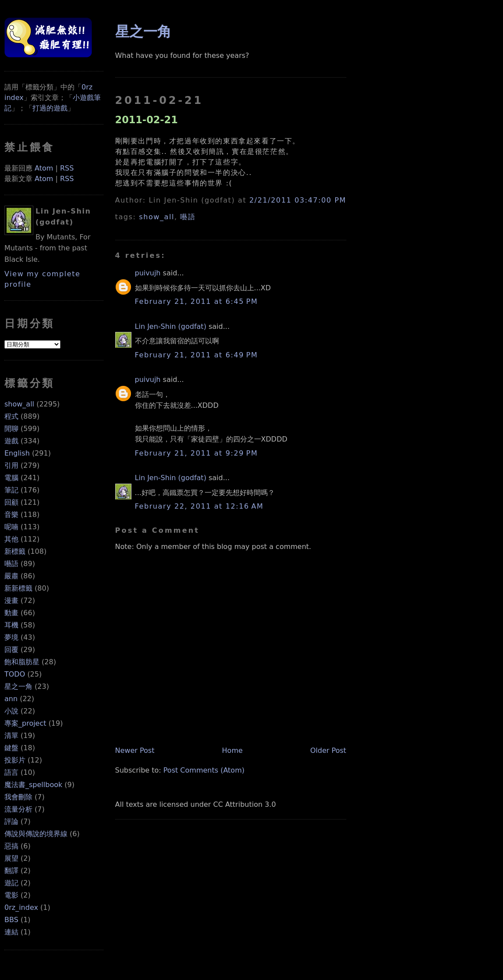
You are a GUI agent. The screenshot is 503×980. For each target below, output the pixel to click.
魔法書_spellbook (33, 785)
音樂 (11, 515)
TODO (15, 674)
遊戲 (11, 441)
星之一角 (18, 686)
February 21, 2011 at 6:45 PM (197, 301)
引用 (11, 465)
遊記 (11, 883)
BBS (11, 920)
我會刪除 (18, 797)
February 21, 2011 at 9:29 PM (197, 453)
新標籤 (15, 551)
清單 (11, 736)
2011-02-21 (147, 120)
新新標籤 (18, 588)
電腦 (11, 478)
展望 (11, 858)
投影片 (15, 760)
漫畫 (11, 600)
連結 (11, 932)
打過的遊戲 (50, 108)
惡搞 (11, 846)
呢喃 (11, 527)
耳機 (11, 625)
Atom (44, 168)
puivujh (148, 273)
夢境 (11, 637)
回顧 (11, 502)
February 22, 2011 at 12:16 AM (199, 506)
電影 (11, 895)
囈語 (11, 564)
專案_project (25, 723)
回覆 (11, 650)
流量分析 (18, 809)
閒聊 (11, 429)
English (17, 453)
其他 (11, 539)
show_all (19, 404)
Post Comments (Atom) (204, 770)
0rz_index (21, 907)
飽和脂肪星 (22, 662)
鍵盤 (11, 748)
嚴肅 (11, 576)
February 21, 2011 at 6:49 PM (197, 355)
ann (11, 699)
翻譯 (11, 871)
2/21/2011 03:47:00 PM (298, 200)
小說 (11, 711)
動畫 (11, 613)
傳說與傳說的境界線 (36, 834)
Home (232, 750)
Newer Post (135, 750)
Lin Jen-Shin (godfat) (171, 326)
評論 (11, 821)
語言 (11, 772)
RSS (67, 168)
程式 (11, 416)
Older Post (328, 750)
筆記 (11, 490)
